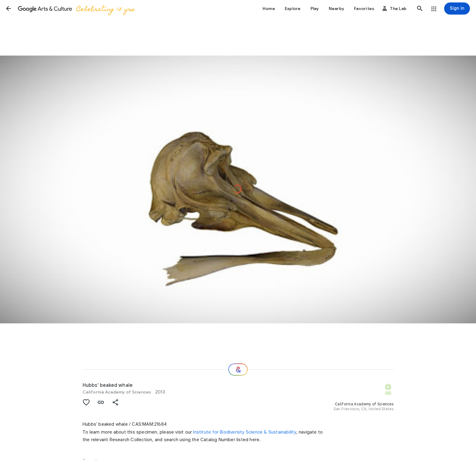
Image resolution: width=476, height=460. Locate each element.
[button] (8, 9)
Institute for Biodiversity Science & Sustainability (245, 432)
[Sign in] (457, 9)
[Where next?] (238, 370)
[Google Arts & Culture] (76, 9)
